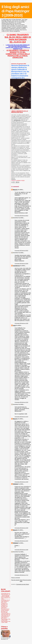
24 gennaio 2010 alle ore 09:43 (21, 251)
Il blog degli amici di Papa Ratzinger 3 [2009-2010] (16, 11)
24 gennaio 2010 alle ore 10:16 (21, 402)
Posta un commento (16, 578)
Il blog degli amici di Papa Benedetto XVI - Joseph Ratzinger (6, 594)
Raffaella (16, 484)
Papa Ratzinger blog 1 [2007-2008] (6, 622)
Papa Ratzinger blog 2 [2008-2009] (6, 620)
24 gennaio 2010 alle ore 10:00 (21, 323)
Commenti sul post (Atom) (23, 584)
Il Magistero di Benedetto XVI (4, 604)
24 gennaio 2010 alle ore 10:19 (21, 417)
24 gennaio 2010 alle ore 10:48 (21, 550)
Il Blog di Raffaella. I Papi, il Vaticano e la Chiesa (6, 598)
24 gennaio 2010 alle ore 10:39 (21, 528)
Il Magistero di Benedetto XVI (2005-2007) (4, 607)
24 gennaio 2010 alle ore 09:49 (21, 264)
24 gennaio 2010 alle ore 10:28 (21, 482)
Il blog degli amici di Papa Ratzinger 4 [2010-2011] (5, 617)
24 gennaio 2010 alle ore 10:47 (21, 541)
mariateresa (16, 266)
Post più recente (15, 580)
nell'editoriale (17, 120)
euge (14, 325)
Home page (21, 581)
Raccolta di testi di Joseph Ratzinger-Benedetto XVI (5, 610)
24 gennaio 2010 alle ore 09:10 (21, 216)
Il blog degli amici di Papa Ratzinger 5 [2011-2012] (5, 601)
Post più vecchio (27, 580)
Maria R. (15, 190)
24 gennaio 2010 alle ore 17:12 (21, 575)
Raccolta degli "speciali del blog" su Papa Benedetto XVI (6, 613)
